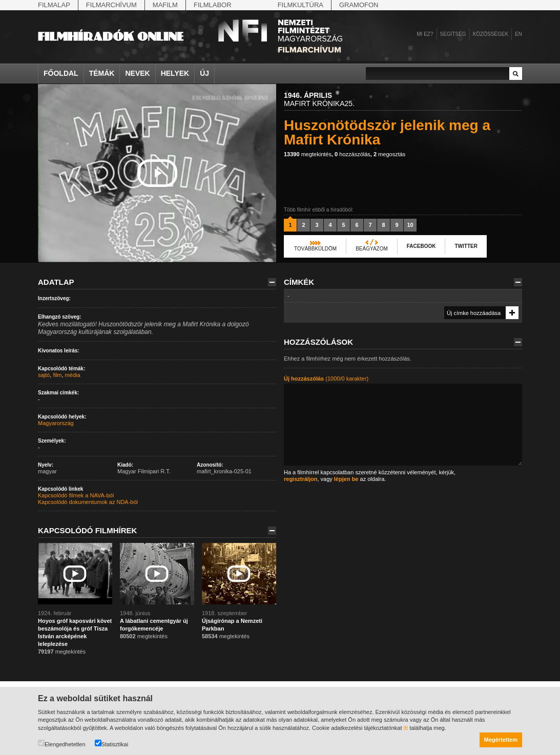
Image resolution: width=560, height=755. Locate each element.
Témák (102, 73)
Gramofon (359, 5)
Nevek (137, 73)
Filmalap (54, 5)
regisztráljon (300, 479)
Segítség (453, 34)
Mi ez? (425, 34)
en (518, 34)
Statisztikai (112, 743)
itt (406, 728)
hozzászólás (352, 154)
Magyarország (56, 423)
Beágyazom (372, 249)
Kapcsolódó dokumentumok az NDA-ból (88, 502)
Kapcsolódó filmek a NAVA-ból (76, 495)
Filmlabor (213, 5)
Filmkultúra (300, 5)
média (73, 375)
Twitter (466, 246)
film (57, 375)
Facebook (421, 246)
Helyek (175, 73)
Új (204, 73)
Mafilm (165, 5)
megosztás (389, 154)
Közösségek (491, 34)
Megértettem (501, 740)
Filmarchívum (111, 5)
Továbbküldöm (315, 249)
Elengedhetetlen (62, 743)
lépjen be (346, 479)
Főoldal (61, 73)
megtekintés (308, 154)
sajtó (44, 375)
